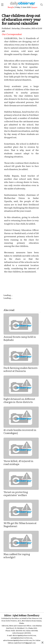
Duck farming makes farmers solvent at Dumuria (20, 369)
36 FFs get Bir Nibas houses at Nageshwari (20, 525)
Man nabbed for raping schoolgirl (17, 556)
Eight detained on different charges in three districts (19, 400)
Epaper (35, 7)
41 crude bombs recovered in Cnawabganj (20, 431)
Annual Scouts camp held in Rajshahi (20, 338)
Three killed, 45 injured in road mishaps (18, 462)
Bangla (11, 7)
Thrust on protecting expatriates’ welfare (16, 493)
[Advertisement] (22, 584)
